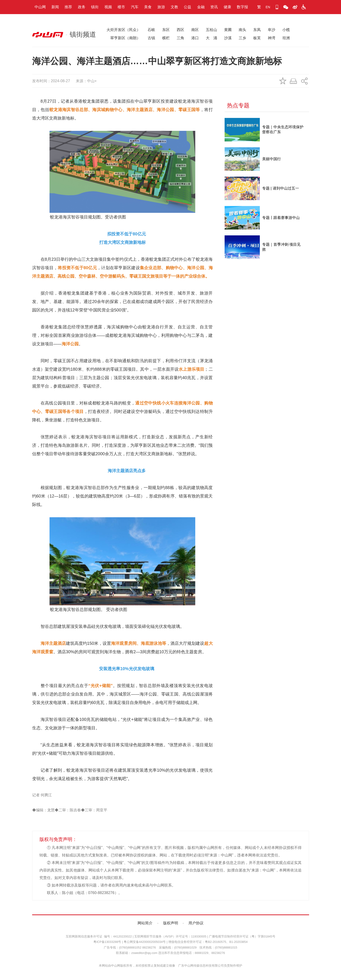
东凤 (257, 30)
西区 (180, 30)
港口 (195, 38)
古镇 (151, 38)
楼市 (121, 7)
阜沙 (272, 30)
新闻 (55, 7)
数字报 (242, 7)
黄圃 (228, 30)
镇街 (95, 7)
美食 (148, 7)
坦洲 (286, 38)
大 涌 (211, 38)
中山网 (40, 7)
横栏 (166, 38)
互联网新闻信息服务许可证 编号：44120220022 (99, 936)
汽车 (135, 7)
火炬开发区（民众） (123, 30)
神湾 (272, 38)
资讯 (214, 7)
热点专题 (238, 105)
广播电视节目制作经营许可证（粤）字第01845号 (242, 936)
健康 (227, 7)
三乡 (242, 38)
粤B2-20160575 (216, 942)
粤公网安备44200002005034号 (145, 942)
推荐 (68, 7)
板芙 (257, 38)
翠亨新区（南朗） (123, 38)
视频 (108, 7)
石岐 (151, 30)
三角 (180, 38)
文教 (174, 7)
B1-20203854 (238, 942)
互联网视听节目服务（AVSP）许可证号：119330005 (170, 936)
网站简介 (145, 923)
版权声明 (171, 923)
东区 (166, 30)
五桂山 (211, 30)
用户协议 (196, 923)
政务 (82, 7)
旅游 (161, 7)
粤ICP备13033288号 (107, 942)
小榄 (286, 30)
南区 (195, 30)
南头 (242, 30)
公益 (188, 7)
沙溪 (228, 38)
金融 (201, 7)
